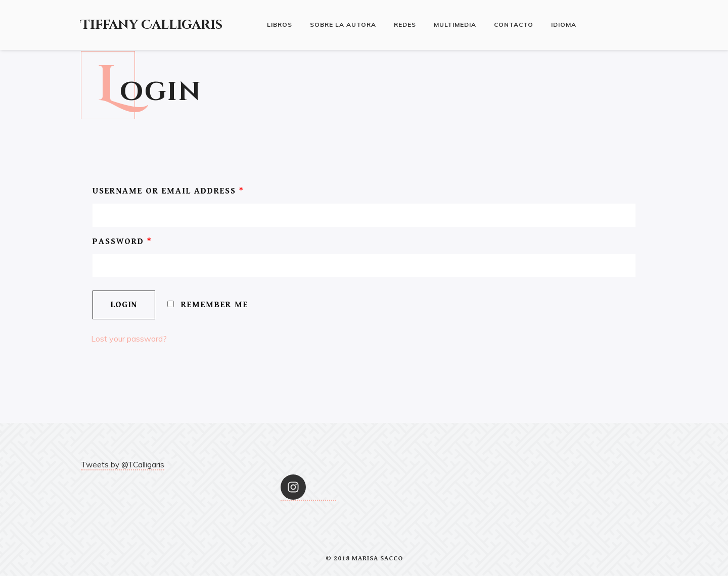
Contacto (514, 25)
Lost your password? (129, 339)
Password (122, 242)
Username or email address (168, 191)
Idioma (564, 25)
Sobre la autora (343, 25)
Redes (405, 25)
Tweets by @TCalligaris (123, 465)
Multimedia (455, 25)
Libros (280, 25)
